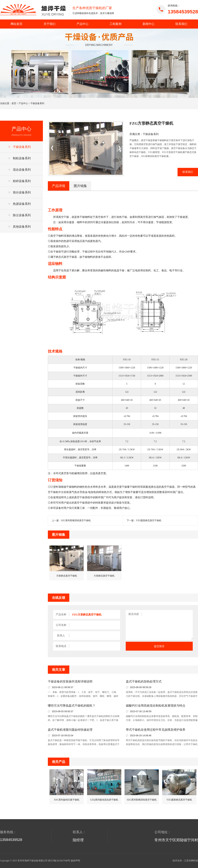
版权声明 (75, 861)
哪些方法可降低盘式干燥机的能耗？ (72, 706)
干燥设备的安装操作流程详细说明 (70, 681)
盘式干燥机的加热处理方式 (144, 681)
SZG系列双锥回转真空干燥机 (76, 520)
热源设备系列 (22, 204)
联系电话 (61, 646)
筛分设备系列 (22, 192)
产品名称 (61, 614)
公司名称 (61, 625)
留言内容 (134, 614)
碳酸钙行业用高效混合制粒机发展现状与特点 (156, 706)
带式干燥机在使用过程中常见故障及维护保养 (156, 730)
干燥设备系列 (37, 103)
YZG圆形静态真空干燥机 (149, 520)
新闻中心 (148, 24)
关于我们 (49, 24)
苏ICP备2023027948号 (59, 861)
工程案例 (115, 24)
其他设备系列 (22, 227)
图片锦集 (80, 186)
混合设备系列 (22, 170)
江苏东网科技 (191, 861)
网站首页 (16, 24)
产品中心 (82, 24)
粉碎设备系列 (22, 181)
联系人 (61, 636)
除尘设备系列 (22, 215)
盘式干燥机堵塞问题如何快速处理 (70, 730)
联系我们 (181, 24)
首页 (14, 103)
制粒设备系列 (22, 158)
